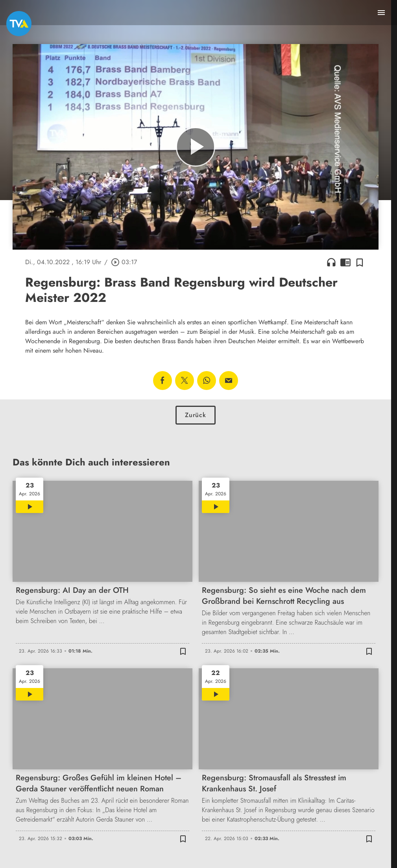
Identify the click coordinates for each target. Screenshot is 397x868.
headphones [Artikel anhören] (331, 262)
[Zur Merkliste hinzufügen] (360, 262)
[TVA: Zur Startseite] (19, 24)
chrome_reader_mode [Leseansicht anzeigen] (345, 262)
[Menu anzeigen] (381, 13)
